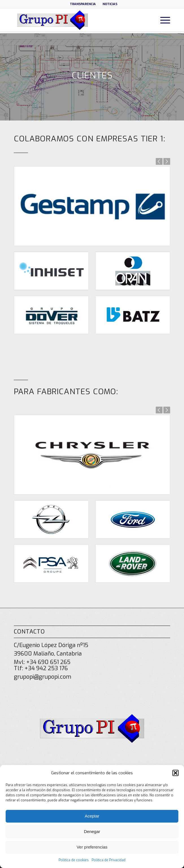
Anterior (159, 161)
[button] (176, 773)
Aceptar (92, 816)
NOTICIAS (110, 4)
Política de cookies (74, 860)
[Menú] (162, 20)
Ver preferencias (92, 847)
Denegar (92, 831)
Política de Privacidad (109, 860)
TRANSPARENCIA (83, 4)
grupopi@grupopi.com (43, 677)
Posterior (167, 161)
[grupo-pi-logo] (76, 20)
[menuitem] (83, 4)
